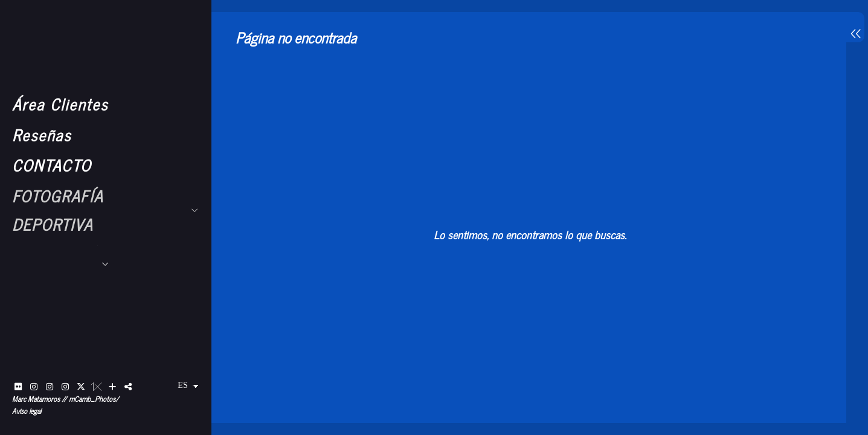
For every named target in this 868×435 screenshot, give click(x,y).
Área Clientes (60, 104)
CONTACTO (52, 165)
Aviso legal (27, 411)
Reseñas (42, 134)
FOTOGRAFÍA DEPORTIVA (58, 210)
